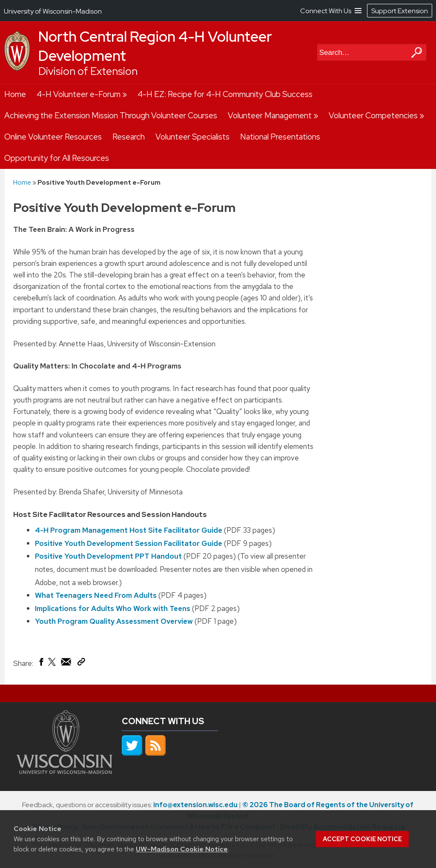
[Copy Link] (81, 663)
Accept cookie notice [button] (362, 839)
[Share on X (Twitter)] (52, 665)
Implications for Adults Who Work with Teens (113, 608)
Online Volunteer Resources (53, 137)
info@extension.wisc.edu (195, 805)
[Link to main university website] (65, 771)
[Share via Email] (66, 664)
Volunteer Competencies (373, 116)
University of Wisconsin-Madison (53, 11)
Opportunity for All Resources (57, 158)
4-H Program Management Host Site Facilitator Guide (129, 530)
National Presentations (280, 137)
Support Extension (400, 11)
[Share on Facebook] (41, 664)
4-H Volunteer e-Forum (79, 94)
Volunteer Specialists (192, 137)
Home (15, 94)
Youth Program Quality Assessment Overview (114, 621)
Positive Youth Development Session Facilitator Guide (129, 543)
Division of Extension (88, 71)
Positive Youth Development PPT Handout (108, 556)
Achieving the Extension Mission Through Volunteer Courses (111, 116)
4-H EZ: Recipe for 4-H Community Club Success (225, 94)
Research (129, 137)
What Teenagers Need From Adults (96, 595)
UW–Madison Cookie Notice (182, 849)
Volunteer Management (270, 116)
